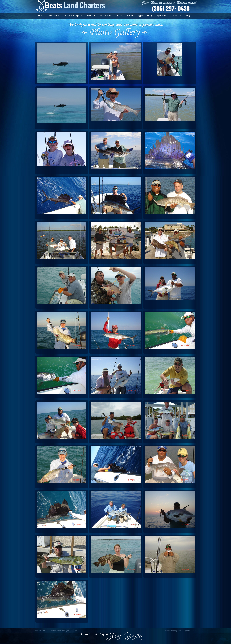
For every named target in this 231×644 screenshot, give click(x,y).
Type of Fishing (145, 16)
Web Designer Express (187, 631)
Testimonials (105, 16)
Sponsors (162, 16)
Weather (91, 16)
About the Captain (73, 16)
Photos (130, 16)
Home (41, 16)
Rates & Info (54, 16)
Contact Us (176, 16)
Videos (119, 16)
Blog (188, 16)
